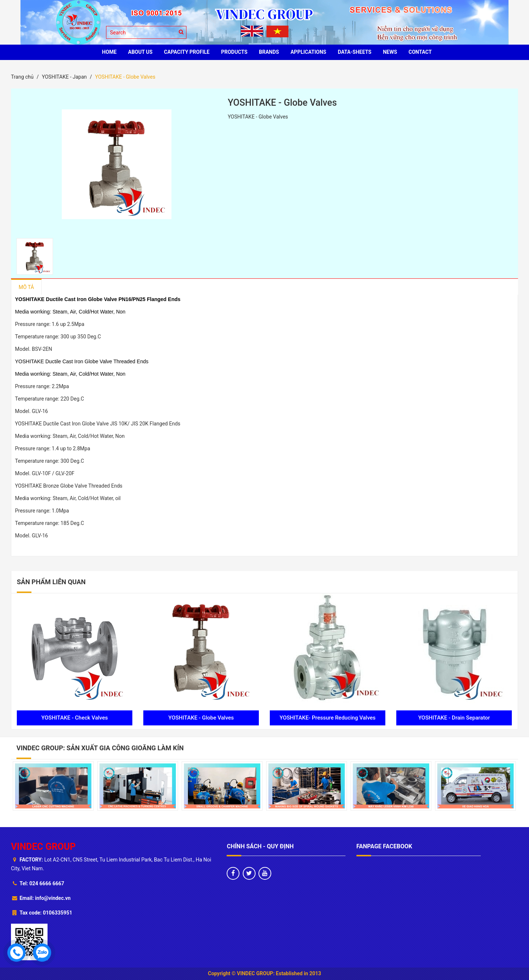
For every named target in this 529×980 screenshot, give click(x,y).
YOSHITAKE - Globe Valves (201, 718)
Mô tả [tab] (26, 287)
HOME (109, 52)
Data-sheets (355, 52)
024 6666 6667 (47, 883)
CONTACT (420, 52)
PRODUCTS (234, 52)
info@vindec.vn (53, 898)
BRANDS (269, 52)
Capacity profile (187, 52)
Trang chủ (22, 77)
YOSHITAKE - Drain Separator (454, 718)
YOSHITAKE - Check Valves (75, 718)
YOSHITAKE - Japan (64, 77)
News (390, 52)
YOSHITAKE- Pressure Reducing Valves (328, 718)
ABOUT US (140, 52)
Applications (309, 52)
